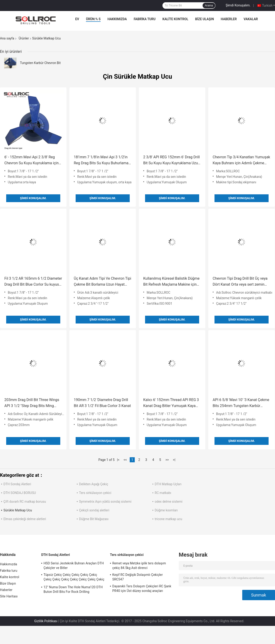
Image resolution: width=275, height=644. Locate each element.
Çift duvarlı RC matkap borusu (25, 502)
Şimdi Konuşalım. (238, 5)
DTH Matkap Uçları (168, 484)
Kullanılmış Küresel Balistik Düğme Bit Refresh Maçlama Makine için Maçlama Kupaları (171, 282)
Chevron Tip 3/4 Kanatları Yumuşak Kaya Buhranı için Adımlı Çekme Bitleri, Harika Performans (241, 160)
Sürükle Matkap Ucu (18, 510)
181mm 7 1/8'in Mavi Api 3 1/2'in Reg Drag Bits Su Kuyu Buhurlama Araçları (101, 160)
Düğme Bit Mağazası (94, 519)
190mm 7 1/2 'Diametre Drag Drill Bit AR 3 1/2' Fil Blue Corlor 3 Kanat (102, 403)
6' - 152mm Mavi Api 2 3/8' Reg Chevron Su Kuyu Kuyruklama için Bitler (32, 160)
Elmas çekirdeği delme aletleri (25, 519)
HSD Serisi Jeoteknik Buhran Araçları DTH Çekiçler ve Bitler (74, 566)
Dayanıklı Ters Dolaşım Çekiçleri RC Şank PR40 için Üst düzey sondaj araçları (142, 588)
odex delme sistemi (169, 502)
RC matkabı (163, 493)
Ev (77, 19)
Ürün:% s (93, 19)
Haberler (229, 19)
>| (174, 460)
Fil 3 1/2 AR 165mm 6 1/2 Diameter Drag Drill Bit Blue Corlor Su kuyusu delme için (33, 282)
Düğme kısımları (166, 510)
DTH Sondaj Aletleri (17, 484)
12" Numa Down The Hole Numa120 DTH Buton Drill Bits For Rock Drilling (73, 589)
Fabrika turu (144, 19)
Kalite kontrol (175, 19)
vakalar (251, 19)
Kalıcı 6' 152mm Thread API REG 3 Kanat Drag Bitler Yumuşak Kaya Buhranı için (171, 403)
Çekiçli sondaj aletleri (94, 510)
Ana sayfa (7, 38)
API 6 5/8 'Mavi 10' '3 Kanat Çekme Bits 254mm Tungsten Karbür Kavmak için (241, 403)
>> (167, 460)
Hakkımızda (117, 19)
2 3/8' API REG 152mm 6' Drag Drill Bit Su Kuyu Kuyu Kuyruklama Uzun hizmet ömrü (172, 160)
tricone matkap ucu (168, 519)
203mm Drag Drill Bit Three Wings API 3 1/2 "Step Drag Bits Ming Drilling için (32, 403)
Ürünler (24, 38)
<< (125, 460)
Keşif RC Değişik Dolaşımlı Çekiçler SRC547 (137, 577)
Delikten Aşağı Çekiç (94, 484)
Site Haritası (9, 596)
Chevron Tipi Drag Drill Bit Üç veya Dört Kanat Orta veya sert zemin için (240, 282)
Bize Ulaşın (204, 19)
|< (118, 460)
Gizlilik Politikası (46, 621)
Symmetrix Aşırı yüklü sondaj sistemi (105, 502)
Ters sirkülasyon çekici (95, 493)
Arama (209, 6)
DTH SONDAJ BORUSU (20, 493)
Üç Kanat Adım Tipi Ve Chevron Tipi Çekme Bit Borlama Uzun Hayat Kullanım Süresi (102, 282)
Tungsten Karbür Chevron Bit (40, 63)
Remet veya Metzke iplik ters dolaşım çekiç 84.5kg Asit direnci (139, 566)
